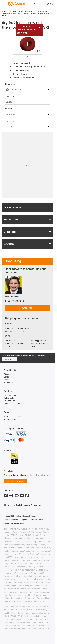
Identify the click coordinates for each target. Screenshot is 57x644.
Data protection (22, 516)
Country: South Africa (32, 505)
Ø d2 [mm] (9, 96)
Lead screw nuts (42, 12)
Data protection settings (14, 523)
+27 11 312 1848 (16, 301)
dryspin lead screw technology (22, 12)
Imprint (24, 520)
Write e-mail (28, 308)
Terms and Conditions (37, 520)
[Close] (39, 27)
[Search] (35, 4)
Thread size (10, 121)
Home (6, 12)
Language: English (13, 505)
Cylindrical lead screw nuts (11, 14)
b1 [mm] (8, 109)
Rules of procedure (12, 520)
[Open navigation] (4, 4)
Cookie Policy (36, 516)
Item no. (8, 84)
